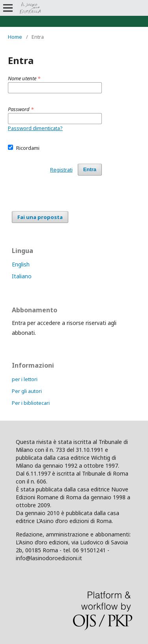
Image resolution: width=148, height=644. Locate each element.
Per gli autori (27, 391)
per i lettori (25, 379)
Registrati (61, 170)
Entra (90, 169)
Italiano (22, 276)
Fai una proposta (40, 217)
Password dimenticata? (35, 128)
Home (15, 37)
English (21, 264)
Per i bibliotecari (31, 403)
